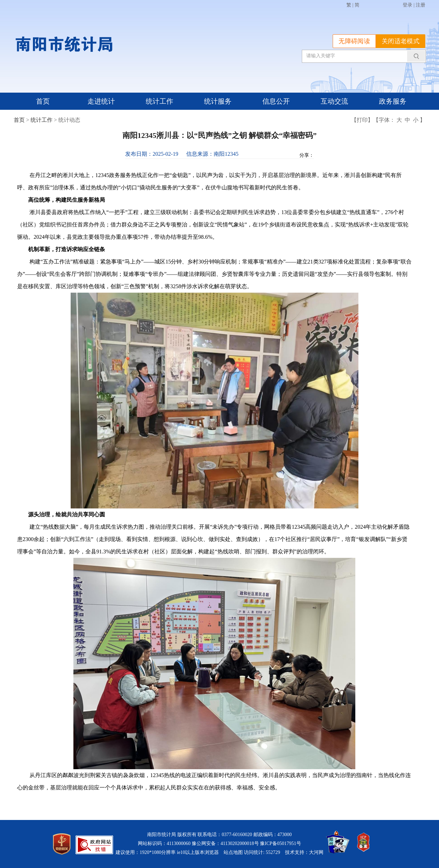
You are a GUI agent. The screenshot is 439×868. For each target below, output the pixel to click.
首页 (43, 101)
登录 (407, 5)
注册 (420, 5)
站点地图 (233, 852)
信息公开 (276, 101)
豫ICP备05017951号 (281, 843)
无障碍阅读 (354, 41)
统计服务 (218, 101)
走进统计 (101, 101)
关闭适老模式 (401, 41)
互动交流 (334, 101)
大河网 (316, 852)
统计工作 (159, 101)
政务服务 (393, 101)
